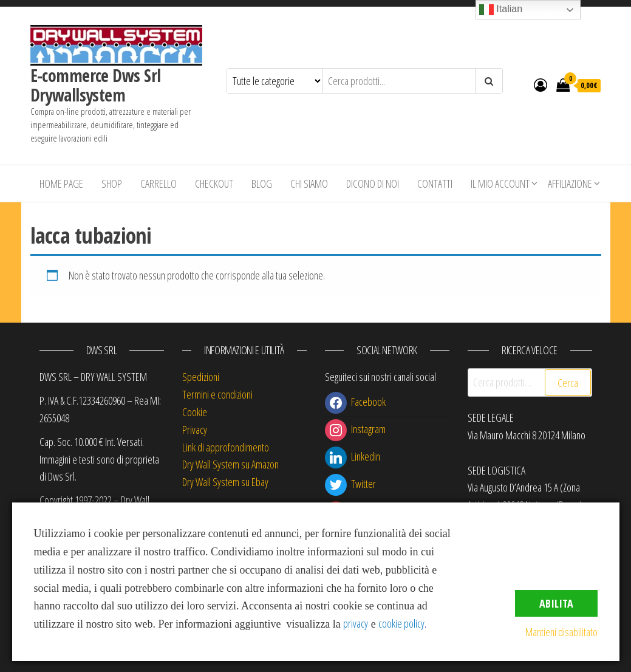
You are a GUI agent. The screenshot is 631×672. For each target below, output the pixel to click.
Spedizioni (201, 377)
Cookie (195, 412)
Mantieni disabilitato (561, 632)
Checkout (214, 183)
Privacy (195, 430)
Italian (501, 10)
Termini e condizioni (217, 394)
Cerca (568, 383)
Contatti (435, 183)
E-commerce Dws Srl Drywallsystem (96, 85)
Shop (112, 183)
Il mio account (500, 183)
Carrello (159, 183)
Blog (262, 183)
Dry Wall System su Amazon (230, 464)
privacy (356, 623)
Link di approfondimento (226, 447)
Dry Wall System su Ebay (225, 482)
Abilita (556, 603)
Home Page (61, 183)
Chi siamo (309, 183)
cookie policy (401, 623)
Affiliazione (570, 183)
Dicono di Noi (373, 183)
